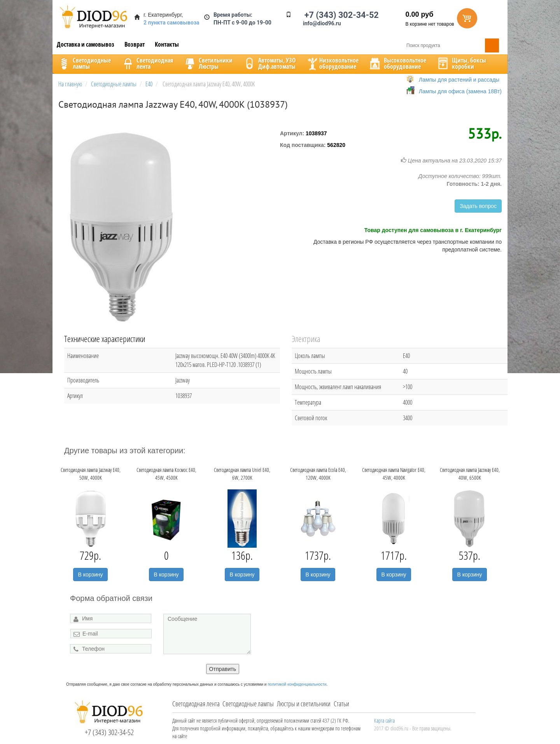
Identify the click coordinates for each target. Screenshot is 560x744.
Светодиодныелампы (84, 63)
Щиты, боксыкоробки (461, 63)
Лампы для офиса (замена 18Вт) (460, 91)
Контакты (167, 44)
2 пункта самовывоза (171, 23)
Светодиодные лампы (248, 704)
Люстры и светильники (304, 704)
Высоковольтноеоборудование (397, 63)
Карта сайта (384, 720)
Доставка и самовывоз (86, 44)
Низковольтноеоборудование (332, 63)
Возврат (135, 44)
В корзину (91, 575)
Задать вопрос (478, 206)
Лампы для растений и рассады (459, 80)
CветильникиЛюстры (208, 63)
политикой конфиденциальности (297, 684)
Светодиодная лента (196, 704)
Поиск (492, 45)
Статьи (341, 704)
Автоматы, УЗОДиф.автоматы (269, 63)
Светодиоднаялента (147, 63)
